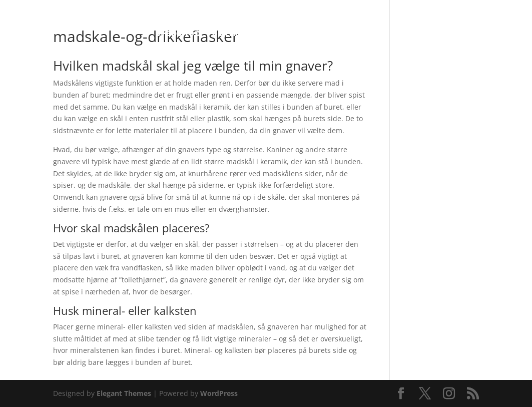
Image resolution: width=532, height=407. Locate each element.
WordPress (219, 393)
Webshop (178, 34)
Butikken (234, 34)
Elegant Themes (124, 393)
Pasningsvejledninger (322, 34)
